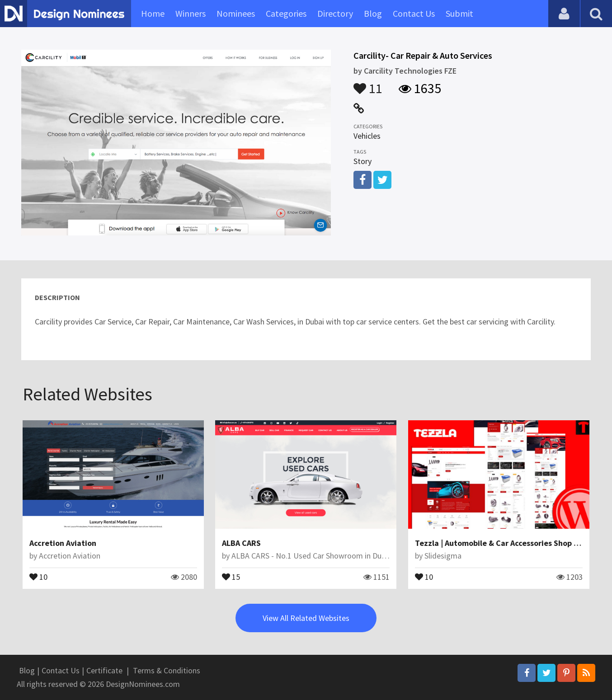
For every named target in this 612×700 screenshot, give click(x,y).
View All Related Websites (306, 618)
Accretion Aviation (63, 543)
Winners (191, 13)
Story (362, 161)
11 (368, 84)
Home (153, 13)
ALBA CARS (241, 543)
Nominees (236, 13)
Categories (286, 13)
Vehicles (367, 136)
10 (38, 576)
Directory (335, 13)
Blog (373, 13)
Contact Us (414, 13)
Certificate (104, 670)
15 (231, 576)
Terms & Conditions (167, 670)
